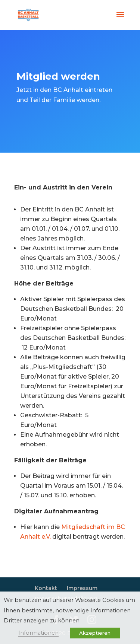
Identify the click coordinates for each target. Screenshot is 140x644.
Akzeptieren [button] (95, 633)
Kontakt (46, 588)
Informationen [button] (38, 633)
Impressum (82, 588)
